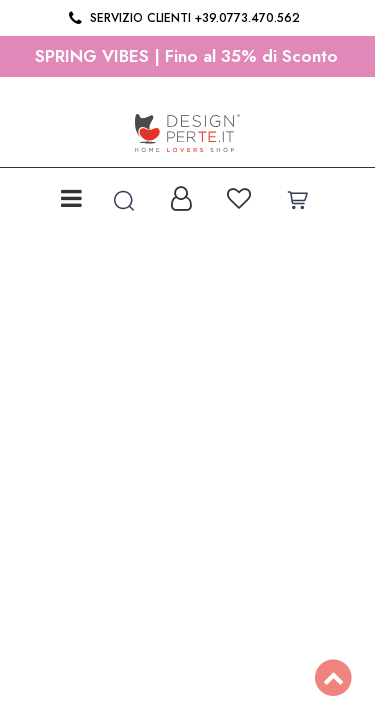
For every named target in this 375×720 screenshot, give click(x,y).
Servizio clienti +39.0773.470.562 (182, 18)
